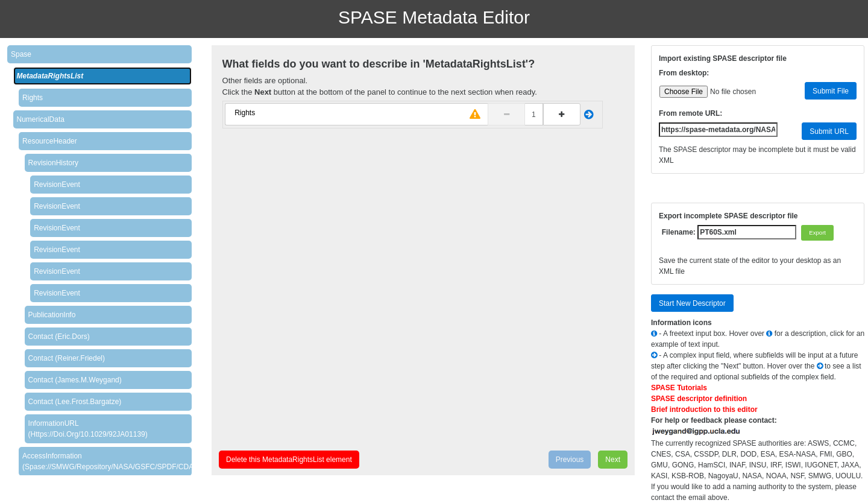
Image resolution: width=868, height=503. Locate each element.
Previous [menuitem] (570, 460)
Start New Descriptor (692, 303)
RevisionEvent (57, 185)
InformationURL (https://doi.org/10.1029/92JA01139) (88, 429)
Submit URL (829, 131)
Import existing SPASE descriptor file (723, 59)
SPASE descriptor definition (699, 399)
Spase (21, 54)
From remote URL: (690, 113)
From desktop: (684, 73)
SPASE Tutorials (679, 388)
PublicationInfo (52, 315)
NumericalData (41, 119)
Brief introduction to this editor (704, 410)
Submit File (831, 91)
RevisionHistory (53, 163)
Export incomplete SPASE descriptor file (728, 216)
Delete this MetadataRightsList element (289, 460)
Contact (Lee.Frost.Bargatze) (75, 402)
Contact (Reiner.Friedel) (67, 358)
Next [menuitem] (613, 460)
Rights (33, 98)
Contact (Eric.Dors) (59, 337)
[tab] (99, 54)
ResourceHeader (50, 141)
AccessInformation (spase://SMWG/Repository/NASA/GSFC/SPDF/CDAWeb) (107, 461)
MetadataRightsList (50, 76)
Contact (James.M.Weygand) (75, 380)
